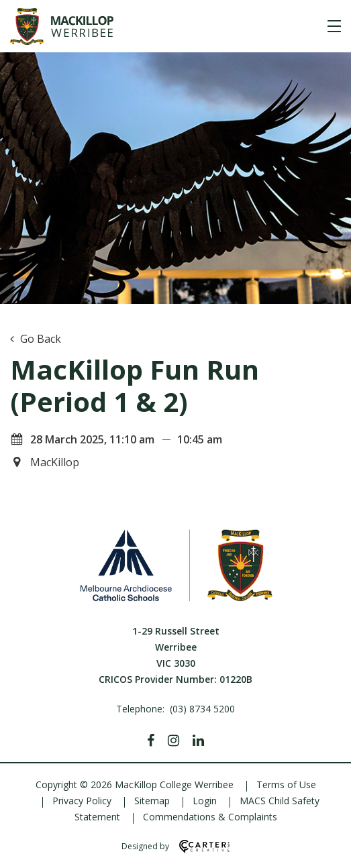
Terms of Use (286, 784)
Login (205, 801)
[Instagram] (173, 741)
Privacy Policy (82, 801)
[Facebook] (151, 741)
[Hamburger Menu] (334, 26)
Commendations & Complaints (210, 817)
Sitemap (152, 801)
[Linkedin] (198, 741)
